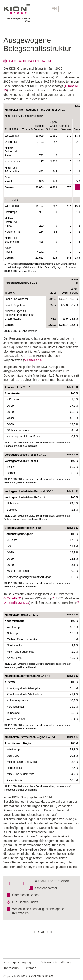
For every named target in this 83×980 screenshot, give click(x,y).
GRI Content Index (25, 902)
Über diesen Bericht (26, 895)
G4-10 (22, 61)
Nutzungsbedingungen (19, 962)
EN (54, 9)
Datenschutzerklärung (56, 962)
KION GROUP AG (17, 9)
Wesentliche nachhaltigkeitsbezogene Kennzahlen (38, 911)
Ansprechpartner (46, 888)
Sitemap (30, 968)
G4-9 (12, 61)
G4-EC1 (34, 61)
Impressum (11, 968)
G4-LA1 (46, 61)
